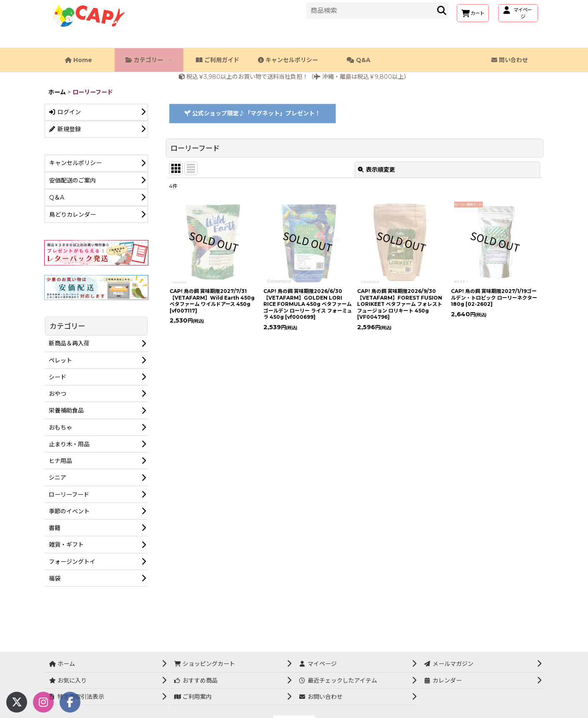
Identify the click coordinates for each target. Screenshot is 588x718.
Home (79, 60)
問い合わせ (510, 60)
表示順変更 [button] (377, 170)
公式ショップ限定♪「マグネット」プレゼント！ (253, 113)
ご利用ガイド (218, 60)
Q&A (359, 60)
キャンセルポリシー (288, 60)
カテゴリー (149, 60)
